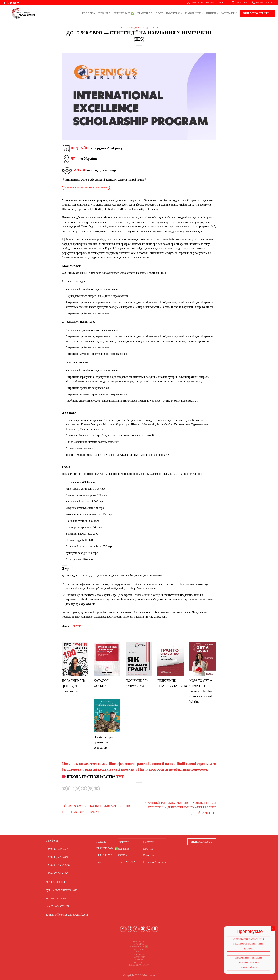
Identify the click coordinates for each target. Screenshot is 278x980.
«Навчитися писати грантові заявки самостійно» (249, 963)
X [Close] (273, 930)
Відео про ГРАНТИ (258, 13)
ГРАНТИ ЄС (145, 13)
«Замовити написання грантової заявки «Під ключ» (249, 945)
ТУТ (77, 626)
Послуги (174, 13)
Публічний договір (155, 862)
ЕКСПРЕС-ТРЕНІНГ (131, 862)
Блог (159, 13)
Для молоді (142, 28)
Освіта (154, 28)
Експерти (123, 842)
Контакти (229, 13)
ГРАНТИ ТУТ (127, 28)
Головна (88, 13)
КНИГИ (212, 13)
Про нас (104, 13)
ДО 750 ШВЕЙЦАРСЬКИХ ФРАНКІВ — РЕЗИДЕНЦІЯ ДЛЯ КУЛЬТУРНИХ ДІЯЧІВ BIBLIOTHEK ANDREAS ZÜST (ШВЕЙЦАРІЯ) (179, 808)
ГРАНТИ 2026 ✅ (124, 13)
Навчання (194, 13)
